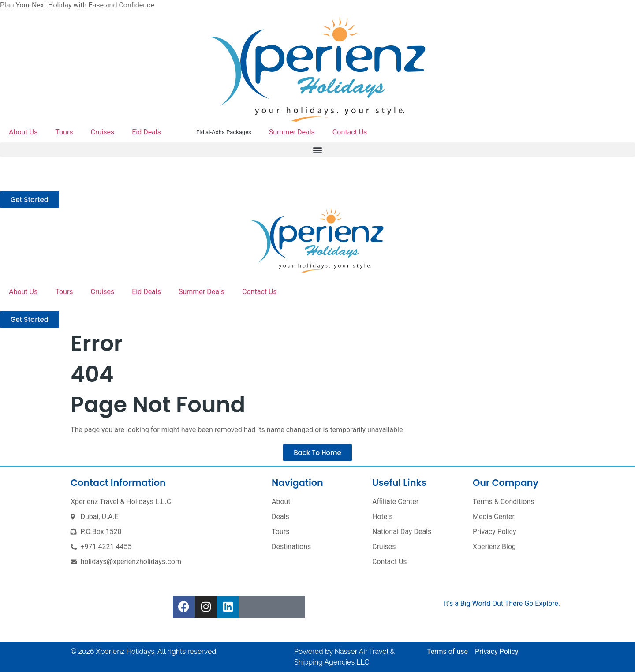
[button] (317, 150)
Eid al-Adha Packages (224, 132)
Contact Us (350, 132)
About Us (23, 132)
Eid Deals (146, 132)
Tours (64, 132)
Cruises (103, 132)
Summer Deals (292, 132)
